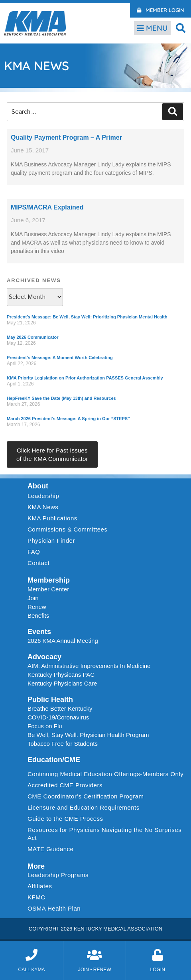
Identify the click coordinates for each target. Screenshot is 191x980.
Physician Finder (51, 540)
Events (39, 632)
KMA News (43, 507)
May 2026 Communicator (33, 337)
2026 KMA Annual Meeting (63, 641)
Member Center (48, 589)
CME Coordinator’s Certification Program (86, 796)
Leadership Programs (60, 875)
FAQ (34, 552)
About (38, 486)
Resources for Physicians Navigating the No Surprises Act (104, 834)
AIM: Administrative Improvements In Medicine (89, 666)
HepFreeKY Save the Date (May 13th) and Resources (61, 398)
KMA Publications (52, 518)
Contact (38, 563)
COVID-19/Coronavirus (58, 717)
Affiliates (42, 886)
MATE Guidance (50, 849)
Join (33, 598)
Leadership (45, 496)
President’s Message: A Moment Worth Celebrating (60, 358)
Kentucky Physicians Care (62, 683)
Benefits (38, 615)
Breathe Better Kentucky (60, 708)
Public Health (50, 699)
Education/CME (54, 760)
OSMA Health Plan (54, 908)
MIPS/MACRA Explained (47, 207)
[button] (181, 28)
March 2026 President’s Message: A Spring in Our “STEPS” (68, 419)
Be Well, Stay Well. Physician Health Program (88, 735)
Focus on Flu (45, 726)
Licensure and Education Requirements (84, 807)
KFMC (36, 897)
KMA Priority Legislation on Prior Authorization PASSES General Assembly (85, 378)
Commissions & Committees (67, 529)
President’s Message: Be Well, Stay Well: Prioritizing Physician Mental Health (87, 317)
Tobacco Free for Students (63, 744)
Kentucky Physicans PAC (61, 675)
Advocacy (44, 657)
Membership (49, 580)
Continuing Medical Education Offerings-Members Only (105, 774)
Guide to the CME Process (65, 819)
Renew (37, 607)
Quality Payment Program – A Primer (66, 137)
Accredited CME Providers (65, 785)
